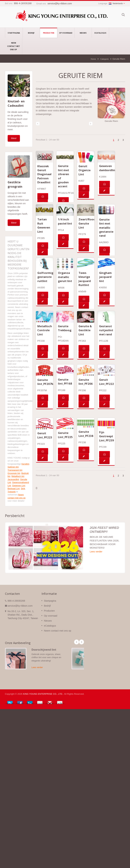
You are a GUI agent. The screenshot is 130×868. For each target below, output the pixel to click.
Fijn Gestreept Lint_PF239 (107, 436)
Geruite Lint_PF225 (65, 435)
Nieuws (83, 33)
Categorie (105, 59)
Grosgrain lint (14, 473)
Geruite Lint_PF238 (86, 434)
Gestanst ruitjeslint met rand (106, 330)
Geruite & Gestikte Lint (85, 330)
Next (82, 642)
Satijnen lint (13, 467)
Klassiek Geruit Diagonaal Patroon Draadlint (44, 174)
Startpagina (14, 33)
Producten (49, 33)
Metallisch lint (18, 476)
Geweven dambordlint (108, 168)
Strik (23, 489)
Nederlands (116, 3)
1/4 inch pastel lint (65, 221)
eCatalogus (100, 33)
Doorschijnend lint (44, 650)
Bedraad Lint (14, 489)
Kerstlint (25, 464)
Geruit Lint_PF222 (107, 382)
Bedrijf (31, 33)
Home (93, 59)
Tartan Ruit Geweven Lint (44, 225)
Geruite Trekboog (65, 328)
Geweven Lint (19, 486)
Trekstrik (12, 492)
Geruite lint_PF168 (65, 381)
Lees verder (96, 552)
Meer (14, 138)
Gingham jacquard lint (105, 277)
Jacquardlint (13, 479)
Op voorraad (66, 33)
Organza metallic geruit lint (65, 277)
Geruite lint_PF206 (86, 382)
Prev (77, 642)
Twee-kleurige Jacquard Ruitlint (85, 279)
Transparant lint (15, 470)
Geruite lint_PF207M (46, 382)
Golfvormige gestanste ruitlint (46, 277)
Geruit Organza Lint (85, 170)
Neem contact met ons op (14, 46)
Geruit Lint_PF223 (45, 435)
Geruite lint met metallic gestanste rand (106, 228)
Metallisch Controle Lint (45, 330)
